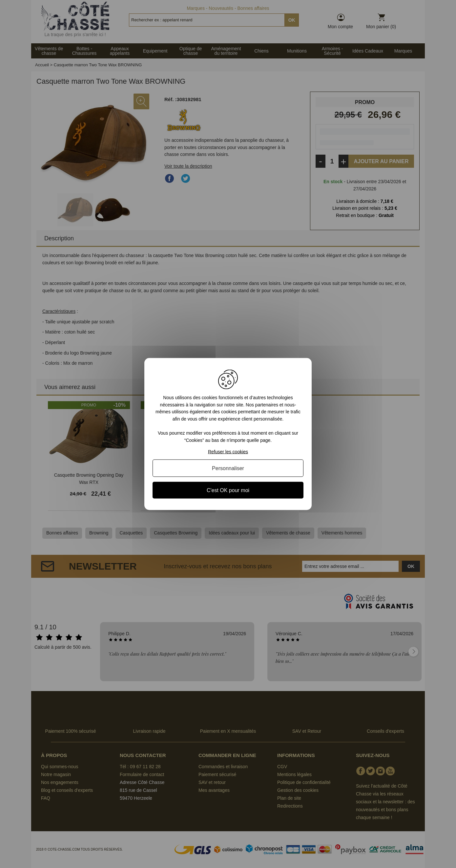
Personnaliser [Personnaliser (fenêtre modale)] (228, 468)
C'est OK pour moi (228, 490)
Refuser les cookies (228, 451)
